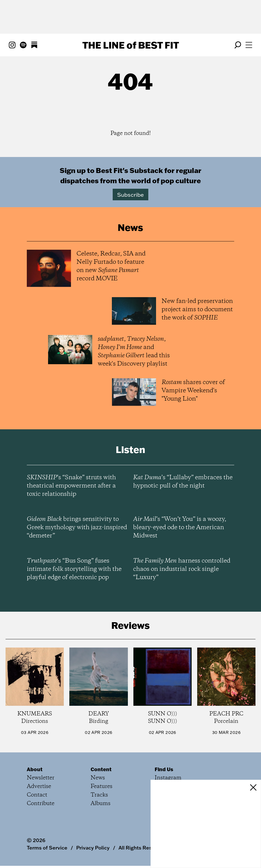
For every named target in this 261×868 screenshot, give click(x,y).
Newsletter (41, 778)
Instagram (168, 778)
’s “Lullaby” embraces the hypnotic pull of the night (183, 482)
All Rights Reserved (142, 848)
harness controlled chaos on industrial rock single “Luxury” (182, 569)
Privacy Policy (93, 848)
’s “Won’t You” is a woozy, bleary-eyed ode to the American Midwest (180, 528)
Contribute (41, 804)
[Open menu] (249, 45)
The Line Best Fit (131, 45)
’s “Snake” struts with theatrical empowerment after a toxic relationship (71, 486)
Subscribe (130, 195)
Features (101, 786)
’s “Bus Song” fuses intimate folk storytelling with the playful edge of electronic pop (74, 569)
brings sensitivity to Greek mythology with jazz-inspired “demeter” (77, 528)
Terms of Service (47, 848)
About (35, 769)
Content (101, 769)
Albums (101, 804)
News (98, 778)
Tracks (99, 795)
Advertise (39, 786)
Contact (37, 795)
